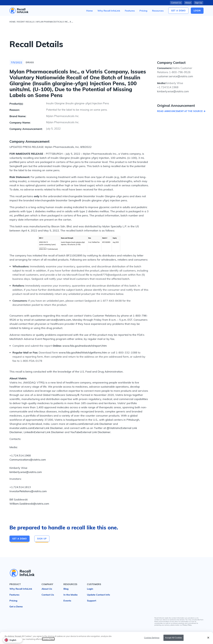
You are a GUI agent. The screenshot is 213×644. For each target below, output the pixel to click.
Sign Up (199, 3)
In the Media (70, 595)
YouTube (76, 432)
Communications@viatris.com (28, 460)
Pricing (13, 601)
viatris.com (76, 424)
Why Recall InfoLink (21, 589)
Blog (66, 589)
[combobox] (13, 640)
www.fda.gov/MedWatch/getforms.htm (83, 353)
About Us (47, 589)
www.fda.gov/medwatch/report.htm (85, 346)
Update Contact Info (98, 595)
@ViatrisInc (114, 428)
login (197, 11)
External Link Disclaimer (97, 424)
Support (92, 601)
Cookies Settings (152, 638)
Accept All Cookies (174, 638)
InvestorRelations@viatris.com (28, 491)
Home (12, 22)
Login (90, 589)
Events (67, 601)
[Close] (208, 638)
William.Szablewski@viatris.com (29, 504)
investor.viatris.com (21, 428)
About (188, 3)
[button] (158, 11)
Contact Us (176, 3)
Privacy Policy (187, 625)
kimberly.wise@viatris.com (26, 472)
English (10, 640)
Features (14, 595)
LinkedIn (29, 432)
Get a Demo (178, 11)
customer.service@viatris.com (53, 320)
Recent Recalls (26, 22)
